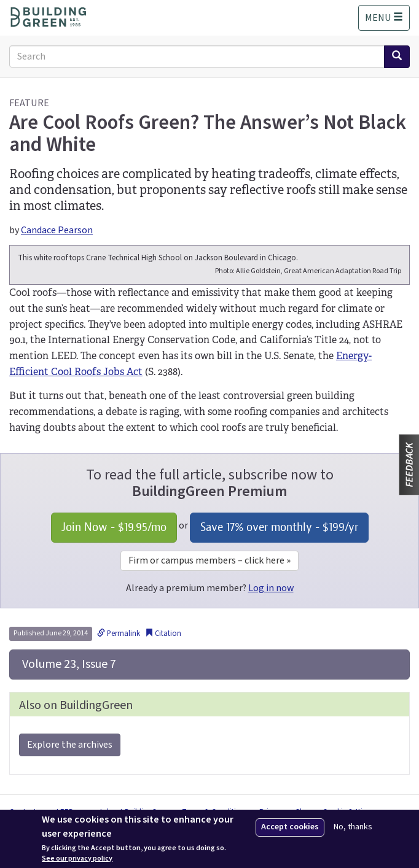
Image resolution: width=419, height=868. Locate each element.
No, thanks (353, 827)
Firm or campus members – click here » (209, 560)
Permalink (119, 634)
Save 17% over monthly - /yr (279, 527)
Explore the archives (70, 745)
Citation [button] (163, 634)
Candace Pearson (57, 230)
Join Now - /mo (114, 527)
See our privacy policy (77, 859)
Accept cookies (290, 827)
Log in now (271, 588)
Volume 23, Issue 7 (68, 664)
